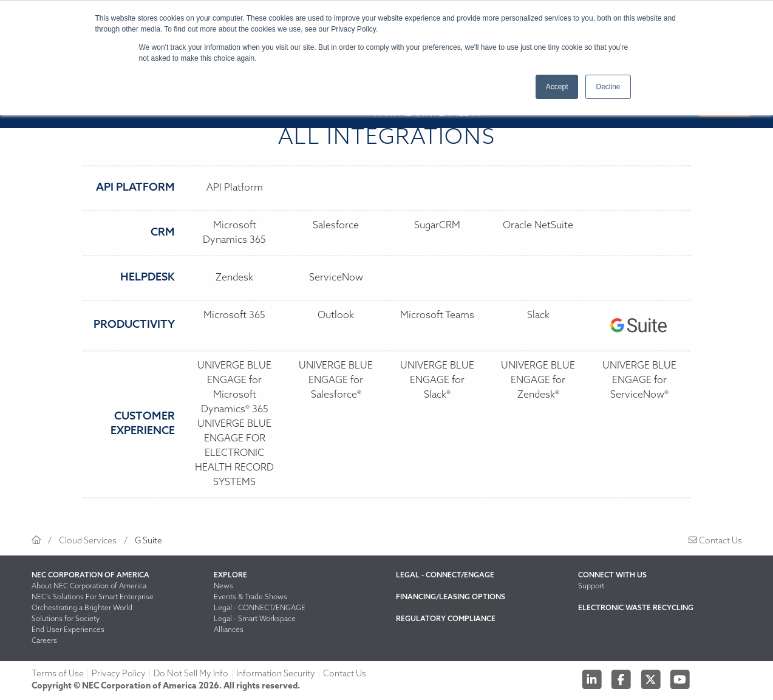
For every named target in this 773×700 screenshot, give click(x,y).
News (223, 586)
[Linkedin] (593, 679)
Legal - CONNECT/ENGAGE (260, 608)
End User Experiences (68, 630)
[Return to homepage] (36, 541)
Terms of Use (58, 674)
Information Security (276, 674)
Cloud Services (88, 541)
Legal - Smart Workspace (255, 619)
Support (591, 586)
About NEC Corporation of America (89, 586)
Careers (44, 641)
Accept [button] (557, 87)
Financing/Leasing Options (451, 597)
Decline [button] (608, 87)
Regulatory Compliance (446, 619)
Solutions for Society (66, 619)
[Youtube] (680, 679)
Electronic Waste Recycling (636, 608)
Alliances (229, 630)
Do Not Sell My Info (191, 674)
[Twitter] (652, 679)
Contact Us (715, 541)
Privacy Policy (119, 674)
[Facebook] (622, 679)
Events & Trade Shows (250, 597)
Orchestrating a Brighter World (82, 608)
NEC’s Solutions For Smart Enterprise (93, 597)
